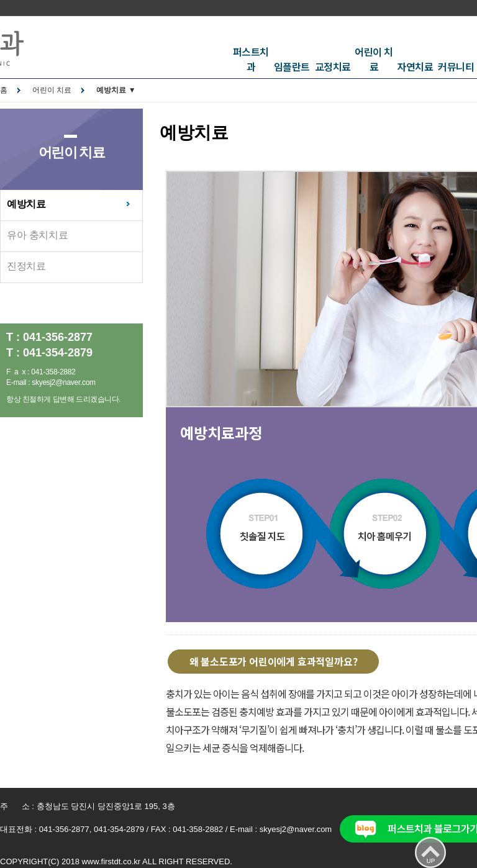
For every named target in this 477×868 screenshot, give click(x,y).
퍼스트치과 (251, 59)
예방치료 (26, 204)
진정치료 (26, 266)
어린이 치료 (374, 59)
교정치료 (333, 66)
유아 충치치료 (37, 235)
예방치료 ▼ (116, 90)
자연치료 (415, 66)
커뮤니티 (456, 66)
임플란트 (292, 66)
